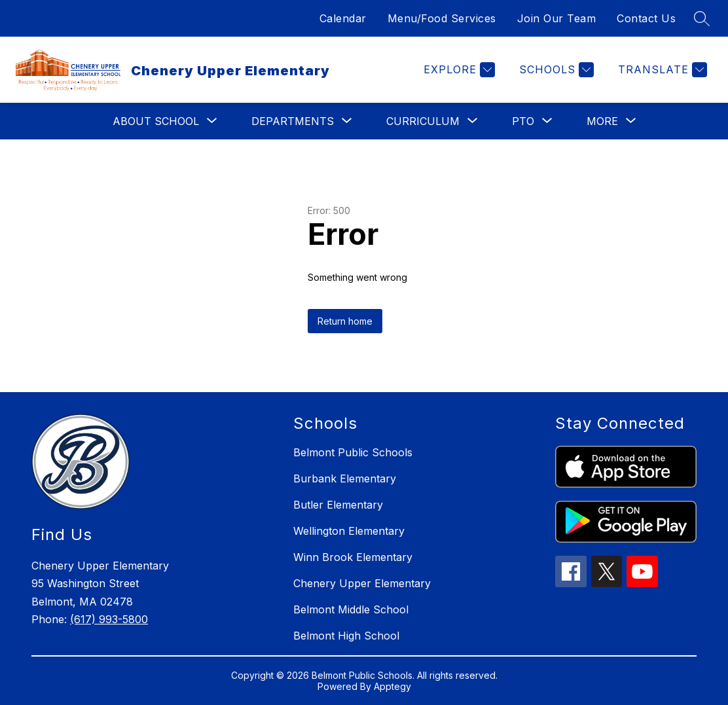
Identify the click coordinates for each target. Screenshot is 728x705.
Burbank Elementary (345, 479)
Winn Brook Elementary (353, 557)
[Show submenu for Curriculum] (423, 121)
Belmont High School (346, 636)
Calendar (343, 18)
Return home (345, 321)
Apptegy (392, 686)
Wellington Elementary (349, 531)
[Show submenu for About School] (156, 121)
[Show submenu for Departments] (293, 121)
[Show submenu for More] (602, 121)
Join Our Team (557, 18)
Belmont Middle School (351, 609)
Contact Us (646, 18)
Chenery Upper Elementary (362, 583)
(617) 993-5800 (109, 619)
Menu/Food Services (442, 18)
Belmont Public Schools (353, 452)
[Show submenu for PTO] (523, 121)
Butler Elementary (338, 505)
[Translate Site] (661, 70)
